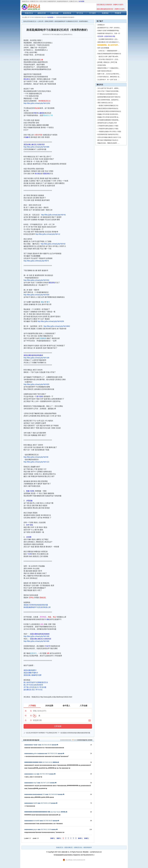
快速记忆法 (25, 1)
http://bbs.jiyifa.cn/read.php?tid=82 (53, 244)
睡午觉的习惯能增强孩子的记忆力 (108, 140)
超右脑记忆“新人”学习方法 (33, 690)
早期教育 (118, 13)
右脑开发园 (54, 13)
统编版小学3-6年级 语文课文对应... (108, 114)
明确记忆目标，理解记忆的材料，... (108, 143)
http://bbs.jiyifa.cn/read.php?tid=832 (36, 280)
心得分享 (40, 21)
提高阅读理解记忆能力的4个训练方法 (109, 97)
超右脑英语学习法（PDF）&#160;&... (109, 28)
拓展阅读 (105, 13)
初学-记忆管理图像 (103, 48)
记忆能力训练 (102, 65)
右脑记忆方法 (34, 1)
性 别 (28, 716)
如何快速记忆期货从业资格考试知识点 (109, 111)
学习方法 (80, 13)
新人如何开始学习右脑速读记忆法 (36, 682)
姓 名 (28, 711)
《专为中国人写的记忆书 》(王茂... (108, 59)
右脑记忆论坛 (73, 1)
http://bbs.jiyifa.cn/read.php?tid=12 (48, 234)
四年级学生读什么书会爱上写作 (107, 123)
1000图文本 (101, 25)
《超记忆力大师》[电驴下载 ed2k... (108, 57)
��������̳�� (31, 740)
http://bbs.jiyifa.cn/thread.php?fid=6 (36, 261)
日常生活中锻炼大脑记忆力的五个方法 (109, 137)
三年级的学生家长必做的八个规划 (108, 126)
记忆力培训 (43, 1)
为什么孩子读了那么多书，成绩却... (108, 88)
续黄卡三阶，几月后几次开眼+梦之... (109, 74)
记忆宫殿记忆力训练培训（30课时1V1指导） (110, 5)
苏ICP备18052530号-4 (87, 855)
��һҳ (53, 838)
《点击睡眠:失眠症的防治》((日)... (108, 39)
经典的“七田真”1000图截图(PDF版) (108, 31)
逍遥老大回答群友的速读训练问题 (36, 605)
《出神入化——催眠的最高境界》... (108, 51)
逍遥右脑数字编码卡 (31, 673)
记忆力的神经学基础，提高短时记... (108, 100)
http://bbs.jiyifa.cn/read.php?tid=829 (36, 384)
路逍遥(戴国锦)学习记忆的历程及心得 (37, 607)
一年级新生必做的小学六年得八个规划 (109, 132)
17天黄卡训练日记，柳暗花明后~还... (109, 77)
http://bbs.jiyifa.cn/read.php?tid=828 (36, 295)
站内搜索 (82, 1)
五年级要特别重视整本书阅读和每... (108, 120)
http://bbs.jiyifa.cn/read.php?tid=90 (36, 457)
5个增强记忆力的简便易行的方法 (108, 94)
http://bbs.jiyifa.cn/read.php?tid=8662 (57, 326)
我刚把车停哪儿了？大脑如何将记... (108, 68)
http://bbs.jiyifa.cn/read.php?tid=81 (54, 215)
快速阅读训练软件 (63, 1)
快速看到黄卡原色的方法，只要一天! (109, 33)
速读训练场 (67, 13)
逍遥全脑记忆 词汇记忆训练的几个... (109, 42)
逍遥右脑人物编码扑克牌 (32, 675)
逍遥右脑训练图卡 (30, 670)
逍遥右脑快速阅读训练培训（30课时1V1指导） (111, 9)
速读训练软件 (88, 847)
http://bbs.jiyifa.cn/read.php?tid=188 (36, 358)
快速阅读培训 (52, 1)
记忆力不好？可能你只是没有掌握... (108, 91)
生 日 (28, 720)
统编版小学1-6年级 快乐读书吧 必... (108, 117)
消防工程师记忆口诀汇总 (105, 103)
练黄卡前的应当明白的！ (105, 71)
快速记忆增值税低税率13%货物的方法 (109, 54)
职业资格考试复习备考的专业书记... (108, 134)
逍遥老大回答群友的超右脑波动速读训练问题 (76, 733)
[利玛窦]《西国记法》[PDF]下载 (107, 62)
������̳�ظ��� (85, 740)
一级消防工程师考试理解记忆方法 (108, 106)
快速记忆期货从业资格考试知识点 (108, 108)
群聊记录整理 (49, 21)
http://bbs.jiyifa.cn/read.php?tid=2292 (37, 103)
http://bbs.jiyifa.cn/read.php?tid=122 (36, 462)
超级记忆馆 (42, 13)
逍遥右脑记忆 (69, 847)
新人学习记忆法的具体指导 (33, 685)
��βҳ (86, 838)
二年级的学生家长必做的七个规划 (108, 129)
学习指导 (92, 13)
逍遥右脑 (64, 852)
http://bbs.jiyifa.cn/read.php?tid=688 (36, 147)
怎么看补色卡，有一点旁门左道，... (108, 80)
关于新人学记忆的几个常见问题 (35, 687)
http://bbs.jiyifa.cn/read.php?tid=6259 (51, 321)
